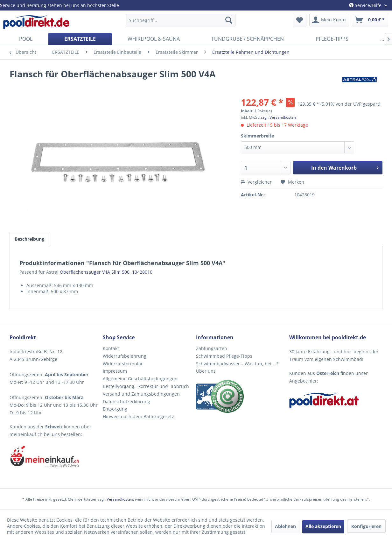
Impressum (115, 371)
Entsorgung (115, 409)
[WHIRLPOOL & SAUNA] (154, 39)
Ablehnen (285, 526)
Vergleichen (257, 182)
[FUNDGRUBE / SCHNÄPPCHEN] (248, 39)
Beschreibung (29, 239)
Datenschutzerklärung (126, 401)
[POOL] (26, 39)
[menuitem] (181, 20)
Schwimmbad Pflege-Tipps (224, 356)
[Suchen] (229, 20)
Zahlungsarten (212, 348)
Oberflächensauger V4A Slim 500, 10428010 (106, 272)
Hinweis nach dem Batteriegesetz (138, 416)
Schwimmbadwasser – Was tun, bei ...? (237, 364)
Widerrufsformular (123, 364)
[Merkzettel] (300, 20)
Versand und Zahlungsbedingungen (141, 394)
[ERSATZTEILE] (80, 39)
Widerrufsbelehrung (125, 356)
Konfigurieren (366, 526)
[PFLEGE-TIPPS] (332, 39)
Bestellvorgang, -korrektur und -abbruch (146, 386)
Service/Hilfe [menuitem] (366, 5)
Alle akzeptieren (323, 526)
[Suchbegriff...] (181, 20)
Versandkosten (120, 499)
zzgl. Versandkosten (278, 117)
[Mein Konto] (329, 20)
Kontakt (111, 348)
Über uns (206, 371)
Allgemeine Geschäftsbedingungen (140, 379)
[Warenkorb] (370, 20)
